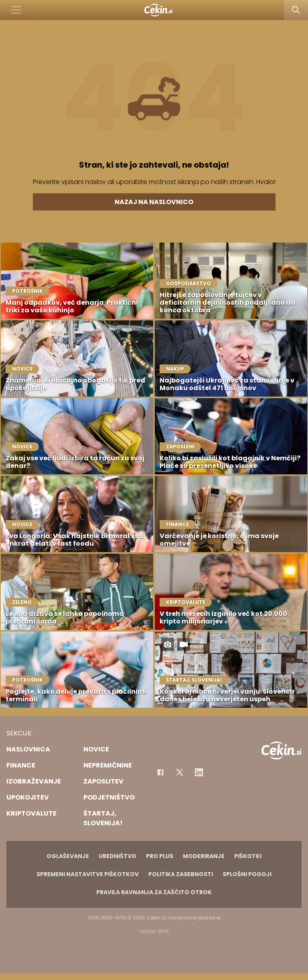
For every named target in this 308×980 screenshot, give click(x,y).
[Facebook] (160, 772)
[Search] (296, 10)
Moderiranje (204, 856)
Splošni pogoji (247, 874)
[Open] (16, 10)
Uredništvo (118, 856)
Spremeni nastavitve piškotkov (88, 874)
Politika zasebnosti (181, 874)
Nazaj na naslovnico (154, 202)
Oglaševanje (68, 856)
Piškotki (248, 856)
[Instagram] (199, 772)
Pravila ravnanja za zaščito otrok (154, 892)
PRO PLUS (160, 856)
